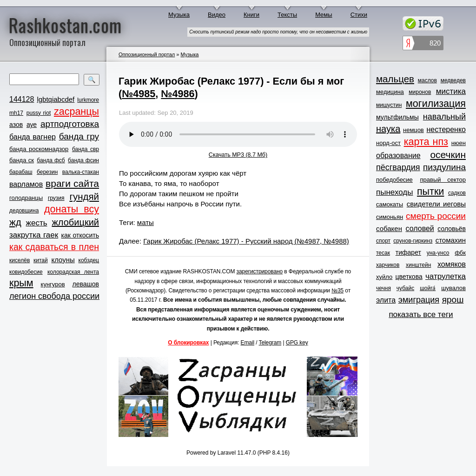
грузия (56, 198)
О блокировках (188, 343)
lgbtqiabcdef (56, 99)
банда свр (86, 149)
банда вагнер (33, 137)
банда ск (22, 160)
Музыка (179, 15)
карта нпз (426, 142)
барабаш (21, 172)
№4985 (139, 94)
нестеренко (446, 129)
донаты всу (72, 209)
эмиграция (419, 300)
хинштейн (418, 265)
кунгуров (53, 284)
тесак (383, 253)
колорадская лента (73, 272)
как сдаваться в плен (54, 247)
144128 (22, 99)
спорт (383, 241)
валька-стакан (81, 172)
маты (145, 222)
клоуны (63, 260)
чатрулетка (446, 276)
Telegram (270, 343)
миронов (420, 92)
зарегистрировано (260, 271)
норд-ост (388, 143)
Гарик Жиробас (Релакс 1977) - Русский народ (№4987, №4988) (246, 241)
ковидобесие (26, 272)
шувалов (453, 288)
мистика (451, 91)
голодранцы (26, 198)
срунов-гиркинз (413, 241)
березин (47, 172)
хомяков (452, 264)
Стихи (359, 15)
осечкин (448, 155)
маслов (427, 80)
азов (16, 125)
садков (457, 193)
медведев (453, 80)
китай (41, 260)
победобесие (394, 180)
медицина (390, 92)
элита (386, 300)
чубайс (405, 288)
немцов (413, 130)
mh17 (16, 113)
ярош (453, 300)
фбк (460, 253)
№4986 (178, 94)
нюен (459, 143)
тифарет (408, 252)
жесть (37, 223)
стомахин (451, 240)
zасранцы (76, 112)
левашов (86, 284)
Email (248, 343)
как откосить (80, 235)
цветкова (409, 277)
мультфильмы (397, 117)
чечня (383, 288)
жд (15, 222)
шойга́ (428, 288)
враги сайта (72, 183)
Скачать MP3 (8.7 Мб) (238, 155)
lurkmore (88, 100)
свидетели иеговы (436, 204)
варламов (26, 184)
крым (21, 283)
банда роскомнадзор (39, 149)
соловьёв (452, 229)
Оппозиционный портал (147, 54)
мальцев (395, 79)
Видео (217, 15)
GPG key (297, 343)
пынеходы (394, 192)
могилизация (436, 104)
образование (398, 155)
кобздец (89, 260)
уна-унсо (438, 253)
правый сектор (443, 180)
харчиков (388, 265)
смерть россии (436, 216)
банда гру (79, 136)
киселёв (20, 260)
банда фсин (83, 160)
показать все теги (421, 314)
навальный (444, 117)
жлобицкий (75, 222)
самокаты (390, 204)
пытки (430, 192)
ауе (32, 125)
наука (388, 129)
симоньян (390, 217)
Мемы (324, 15)
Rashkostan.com (65, 25)
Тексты (287, 15)
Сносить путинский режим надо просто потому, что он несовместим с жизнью (278, 32)
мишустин (389, 105)
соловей (420, 228)
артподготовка (70, 124)
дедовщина (24, 211)
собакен (389, 228)
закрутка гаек (34, 235)
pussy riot (39, 113)
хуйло (384, 277)
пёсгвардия (398, 167)
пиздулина (444, 167)
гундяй (84, 196)
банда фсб (51, 160)
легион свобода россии (54, 296)
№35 (337, 291)
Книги (251, 15)
